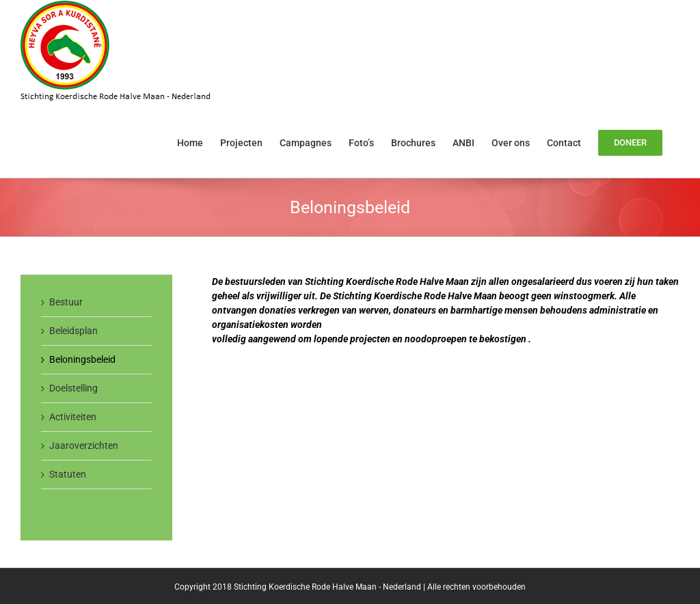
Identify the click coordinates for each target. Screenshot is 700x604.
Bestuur (66, 302)
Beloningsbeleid (82, 359)
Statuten (68, 474)
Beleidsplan (73, 331)
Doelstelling (73, 388)
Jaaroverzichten (84, 445)
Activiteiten (73, 417)
